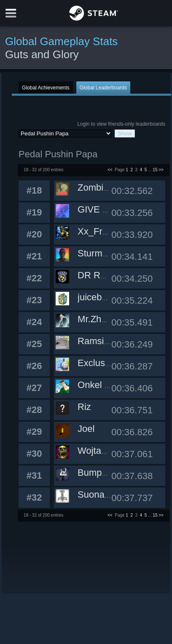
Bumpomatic (103, 473)
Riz (84, 407)
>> (161, 170)
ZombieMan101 (110, 187)
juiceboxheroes (109, 297)
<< (110, 170)
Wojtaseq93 (102, 451)
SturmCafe (100, 253)
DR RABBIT (102, 275)
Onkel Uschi (103, 385)
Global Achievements (46, 88)
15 (155, 170)
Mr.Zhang (97, 319)
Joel (86, 429)
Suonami (96, 494)
